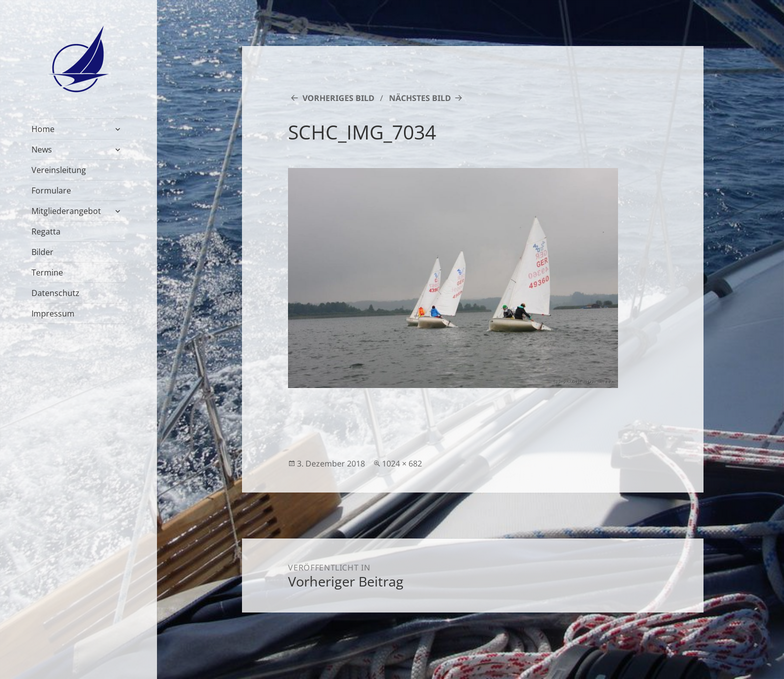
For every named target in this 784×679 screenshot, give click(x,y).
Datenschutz (55, 293)
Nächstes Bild (420, 98)
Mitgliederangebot (66, 211)
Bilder (42, 252)
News (42, 149)
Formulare (51, 190)
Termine (47, 272)
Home (43, 129)
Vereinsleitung (59, 170)
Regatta (46, 231)
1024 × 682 (402, 463)
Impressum (53, 313)
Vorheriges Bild (338, 98)
